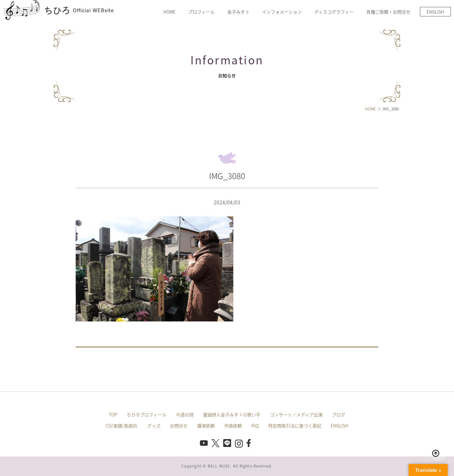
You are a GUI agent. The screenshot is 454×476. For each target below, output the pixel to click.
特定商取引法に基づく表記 (295, 426)
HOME (169, 12)
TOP (113, 414)
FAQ (255, 426)
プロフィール (201, 12)
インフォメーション (282, 12)
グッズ (154, 426)
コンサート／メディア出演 (296, 414)
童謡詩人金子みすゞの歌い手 (232, 414)
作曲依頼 (233, 426)
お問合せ (179, 426)
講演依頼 (206, 426)
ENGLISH (435, 12)
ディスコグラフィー (334, 12)
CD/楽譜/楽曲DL (122, 426)
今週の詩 (185, 414)
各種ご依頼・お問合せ (388, 12)
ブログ (339, 414)
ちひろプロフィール (147, 414)
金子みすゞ (238, 12)
